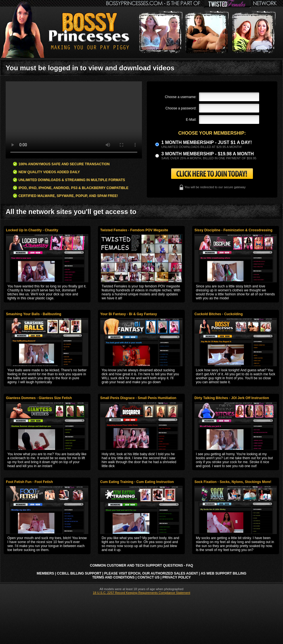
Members (45, 573)
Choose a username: (181, 97)
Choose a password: (181, 108)
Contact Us (148, 577)
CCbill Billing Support (79, 573)
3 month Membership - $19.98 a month (207, 154)
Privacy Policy (177, 577)
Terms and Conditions (114, 577)
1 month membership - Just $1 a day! (207, 142)
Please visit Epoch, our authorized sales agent (151, 573)
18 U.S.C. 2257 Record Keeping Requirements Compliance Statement (141, 593)
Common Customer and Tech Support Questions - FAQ (141, 565)
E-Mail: (191, 120)
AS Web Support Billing (224, 573)
